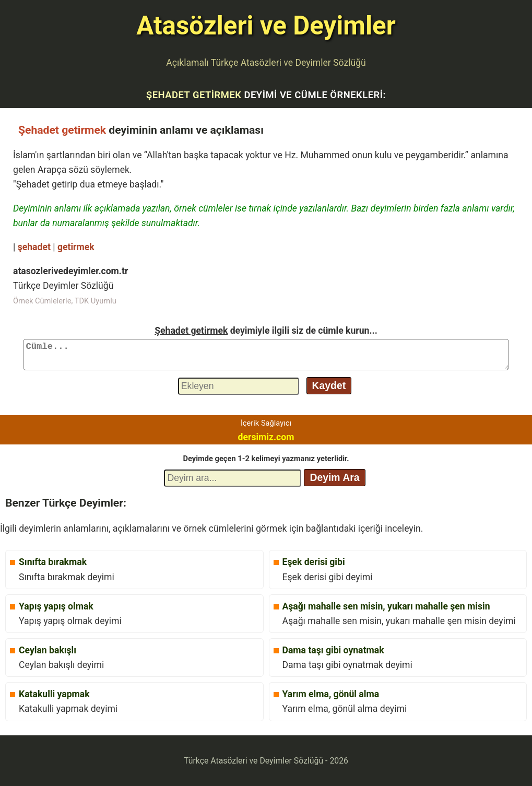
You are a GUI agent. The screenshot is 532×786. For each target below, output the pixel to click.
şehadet (34, 247)
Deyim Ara (334, 477)
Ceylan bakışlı (48, 650)
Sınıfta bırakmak (53, 562)
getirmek (76, 247)
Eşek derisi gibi (314, 562)
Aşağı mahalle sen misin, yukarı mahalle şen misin (386, 606)
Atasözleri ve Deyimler (266, 26)
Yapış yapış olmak (56, 606)
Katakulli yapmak (54, 694)
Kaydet (329, 385)
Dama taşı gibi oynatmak (333, 650)
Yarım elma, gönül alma (331, 694)
